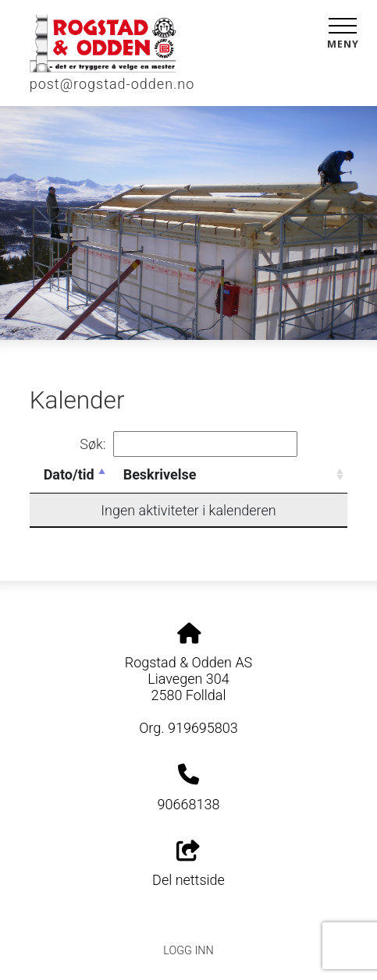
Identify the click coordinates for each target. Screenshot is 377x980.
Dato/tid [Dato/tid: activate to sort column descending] (69, 474)
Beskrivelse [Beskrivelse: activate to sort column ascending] (160, 474)
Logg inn (188, 951)
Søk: (188, 444)
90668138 (189, 804)
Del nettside (188, 865)
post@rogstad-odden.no (112, 84)
